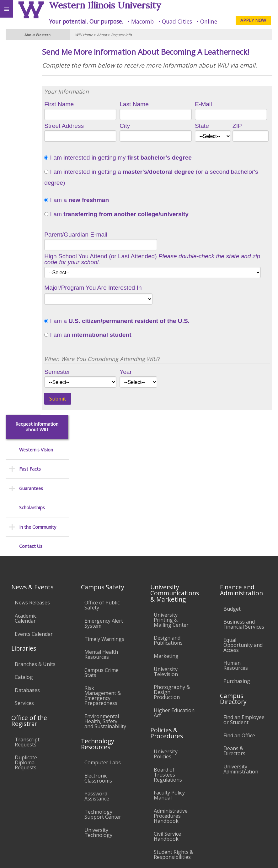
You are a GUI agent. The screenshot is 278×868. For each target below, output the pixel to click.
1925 (170, 293)
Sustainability (93, 811)
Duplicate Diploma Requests (26, 641)
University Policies (166, 633)
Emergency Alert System (104, 502)
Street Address (97, 146)
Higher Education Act (174, 592)
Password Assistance (97, 675)
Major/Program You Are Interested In (126, 308)
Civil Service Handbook (167, 715)
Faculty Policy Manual (169, 674)
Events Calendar (34, 513)
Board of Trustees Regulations (168, 653)
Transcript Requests (27, 621)
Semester (90, 392)
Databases (27, 569)
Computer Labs (103, 641)
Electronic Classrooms (98, 657)
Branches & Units (35, 543)
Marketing (166, 535)
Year (148, 392)
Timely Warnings (104, 518)
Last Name (156, 125)
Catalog (24, 556)
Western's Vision (36, 77)
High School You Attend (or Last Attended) (167, 280)
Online (209, 21)
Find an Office (239, 614)
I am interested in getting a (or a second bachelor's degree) (170, 198)
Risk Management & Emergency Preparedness (103, 575)
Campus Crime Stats (102, 552)
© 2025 (144, 856)
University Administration (241, 648)
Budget (232, 488)
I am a (110, 221)
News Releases (32, 482)
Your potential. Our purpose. (86, 21)
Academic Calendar (26, 497)
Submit (91, 419)
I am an (121, 355)
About (102, 35)
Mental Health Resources (101, 533)
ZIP (243, 146)
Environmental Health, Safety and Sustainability (105, 600)
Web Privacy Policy (261, 856)
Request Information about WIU (37, 55)
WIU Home (84, 35)
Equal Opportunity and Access (243, 524)
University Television (166, 550)
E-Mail (214, 125)
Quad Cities (177, 21)
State (213, 146)
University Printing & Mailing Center (171, 499)
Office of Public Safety (102, 484)
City (147, 146)
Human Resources (236, 544)
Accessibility (18, 811)
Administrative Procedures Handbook (171, 695)
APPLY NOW (253, 20)
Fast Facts (30, 97)
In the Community (38, 155)
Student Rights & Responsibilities (174, 734)
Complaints (167, 749)
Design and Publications (168, 519)
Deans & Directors (234, 630)
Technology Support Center (103, 693)
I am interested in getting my (151, 178)
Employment (55, 811)
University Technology (98, 711)
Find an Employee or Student (244, 599)
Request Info (121, 35)
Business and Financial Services (244, 503)
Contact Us (31, 174)
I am (149, 234)
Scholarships (32, 135)
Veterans (128, 811)
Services (24, 582)
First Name (92, 125)
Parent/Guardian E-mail (109, 255)
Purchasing (237, 560)
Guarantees (31, 116)
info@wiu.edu (221, 843)
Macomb (142, 21)
